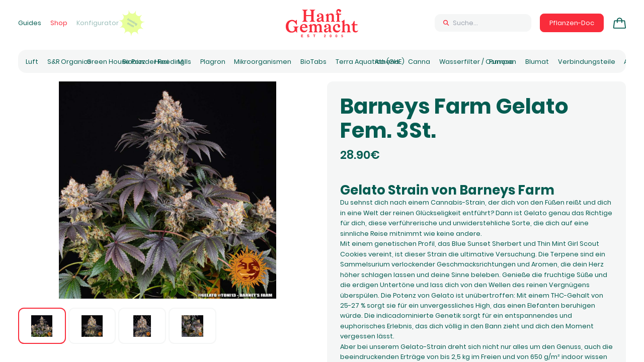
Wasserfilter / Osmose (476, 62)
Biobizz (134, 62)
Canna (419, 62)
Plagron (213, 62)
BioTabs (313, 62)
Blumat (537, 62)
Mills (184, 62)
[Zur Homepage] (322, 23)
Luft (32, 62)
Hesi (162, 62)
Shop (59, 23)
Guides (30, 23)
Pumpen (503, 62)
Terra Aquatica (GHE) (370, 62)
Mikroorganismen (263, 62)
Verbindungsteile (587, 62)
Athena (387, 62)
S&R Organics (69, 62)
